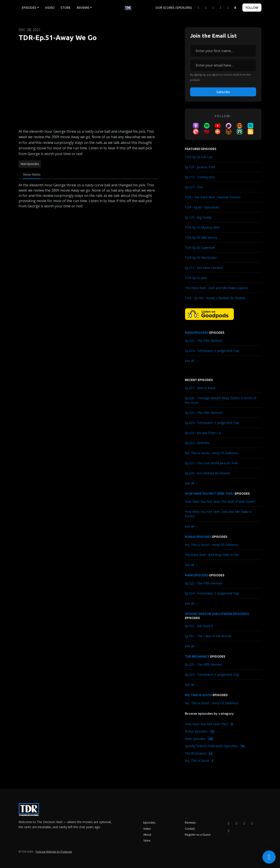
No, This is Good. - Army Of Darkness (212, 453)
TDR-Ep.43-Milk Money (201, 237)
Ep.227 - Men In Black (200, 388)
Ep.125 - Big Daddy (198, 217)
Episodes (29, 8)
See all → (191, 361)
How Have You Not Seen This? (209, 494)
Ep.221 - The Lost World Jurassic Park (211, 463)
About (147, 834)
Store (66, 8)
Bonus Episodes (198, 537)
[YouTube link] (221, 8)
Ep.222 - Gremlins (197, 443)
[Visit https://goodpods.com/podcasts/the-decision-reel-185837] (209, 314)
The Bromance (197, 656)
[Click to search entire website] (235, 8)
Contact (190, 829)
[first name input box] (223, 51)
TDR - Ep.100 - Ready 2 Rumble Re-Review (215, 298)
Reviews (83, 8)
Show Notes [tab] (32, 174)
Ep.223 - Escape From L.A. (203, 433)
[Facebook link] (206, 8)
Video (50, 8)
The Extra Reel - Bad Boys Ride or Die (212, 555)
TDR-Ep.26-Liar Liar (199, 157)
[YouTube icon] (244, 823)
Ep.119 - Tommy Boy (200, 177)
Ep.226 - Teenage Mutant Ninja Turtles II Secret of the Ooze (220, 400)
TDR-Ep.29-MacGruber (201, 258)
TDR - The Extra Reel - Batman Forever (213, 197)
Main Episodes (197, 333)
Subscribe (223, 92)
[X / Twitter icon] (252, 823)
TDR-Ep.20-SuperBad (200, 248)
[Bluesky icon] (229, 831)
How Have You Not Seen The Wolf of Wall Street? (220, 502)
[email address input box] (223, 65)
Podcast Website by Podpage (54, 852)
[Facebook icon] (229, 823)
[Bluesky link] (228, 8)
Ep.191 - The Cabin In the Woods (208, 636)
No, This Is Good (198, 695)
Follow (252, 8)
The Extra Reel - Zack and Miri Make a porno (216, 288)
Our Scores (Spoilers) (174, 8)
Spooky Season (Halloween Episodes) (217, 614)
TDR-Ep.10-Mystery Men (202, 227)
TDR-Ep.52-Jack (196, 278)
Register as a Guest (198, 834)
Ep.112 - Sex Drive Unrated (204, 268)
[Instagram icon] (236, 823)
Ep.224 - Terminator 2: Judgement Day (212, 351)
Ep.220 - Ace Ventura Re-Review (207, 473)
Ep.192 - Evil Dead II (199, 626)
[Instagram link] (213, 8)
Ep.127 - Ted (194, 187)
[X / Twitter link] (199, 8)
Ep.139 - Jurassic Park (200, 167)
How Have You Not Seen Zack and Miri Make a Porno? (218, 514)
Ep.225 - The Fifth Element (204, 341)
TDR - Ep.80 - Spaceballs (202, 207)
